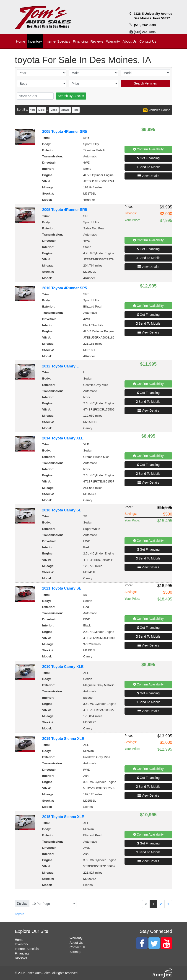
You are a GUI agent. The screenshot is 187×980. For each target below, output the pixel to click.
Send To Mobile (148, 167)
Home (19, 940)
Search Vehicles (145, 83)
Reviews (21, 958)
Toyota (19, 914)
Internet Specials (27, 949)
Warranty (76, 938)
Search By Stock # (71, 96)
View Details (148, 176)
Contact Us (77, 947)
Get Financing (148, 158)
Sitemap (75, 952)
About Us (76, 943)
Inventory (21, 944)
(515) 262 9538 (145, 25)
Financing (22, 953)
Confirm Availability (148, 149)
